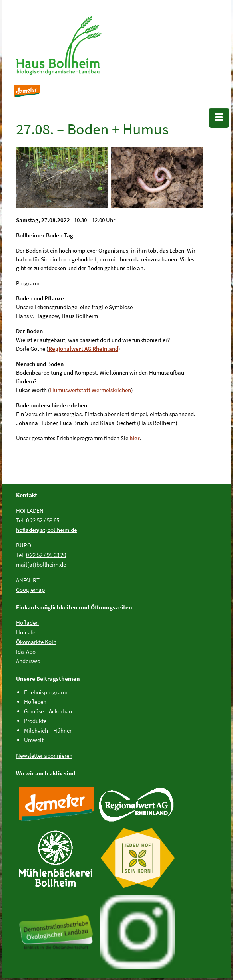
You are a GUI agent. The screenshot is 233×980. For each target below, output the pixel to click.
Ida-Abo (26, 651)
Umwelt (34, 740)
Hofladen (27, 623)
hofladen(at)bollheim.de (46, 530)
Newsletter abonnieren (44, 756)
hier (135, 438)
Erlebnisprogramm (47, 692)
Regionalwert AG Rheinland (83, 349)
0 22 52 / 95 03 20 (46, 555)
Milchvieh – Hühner (48, 730)
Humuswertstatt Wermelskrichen (91, 390)
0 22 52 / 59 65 (43, 520)
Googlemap (30, 590)
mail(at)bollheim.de (41, 564)
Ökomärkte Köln (36, 642)
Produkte (35, 721)
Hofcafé (26, 632)
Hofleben (35, 702)
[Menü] (219, 118)
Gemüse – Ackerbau (48, 711)
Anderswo (28, 661)
